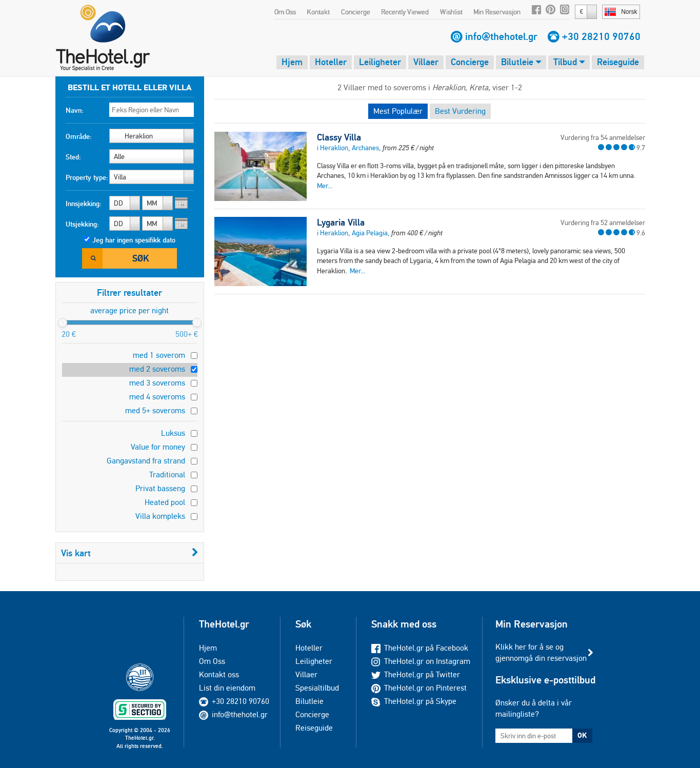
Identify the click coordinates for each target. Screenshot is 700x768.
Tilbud (569, 62)
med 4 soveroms (157, 397)
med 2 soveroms (157, 369)
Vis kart (130, 553)
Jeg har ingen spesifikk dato (134, 240)
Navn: (75, 110)
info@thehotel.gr (501, 36)
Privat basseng (160, 488)
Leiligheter (380, 62)
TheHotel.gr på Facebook (420, 648)
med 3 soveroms (157, 383)
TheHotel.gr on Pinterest (419, 688)
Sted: (73, 157)
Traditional (167, 474)
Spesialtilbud (317, 688)
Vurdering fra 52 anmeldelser (603, 223)
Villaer (426, 62)
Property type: (87, 177)
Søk (141, 258)
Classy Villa (339, 137)
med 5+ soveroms (155, 410)
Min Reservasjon (497, 12)
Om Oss (285, 12)
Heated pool (165, 502)
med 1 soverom (159, 355)
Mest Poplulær (398, 111)
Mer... (325, 186)
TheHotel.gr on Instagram (421, 661)
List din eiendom (227, 688)
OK (582, 735)
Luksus (173, 433)
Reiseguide (618, 62)
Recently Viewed (405, 12)
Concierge (356, 12)
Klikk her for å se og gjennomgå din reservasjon (541, 652)
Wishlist (451, 12)
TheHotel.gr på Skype (414, 701)
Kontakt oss (219, 674)
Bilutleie (521, 62)
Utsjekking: (82, 224)
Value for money (158, 447)
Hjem (292, 62)
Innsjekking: (84, 204)
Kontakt (318, 12)
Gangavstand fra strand (146, 461)
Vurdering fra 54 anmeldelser (603, 137)
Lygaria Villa (341, 223)
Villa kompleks (160, 516)
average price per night (129, 310)
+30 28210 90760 (601, 36)
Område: (79, 136)
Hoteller (331, 62)
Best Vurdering (460, 111)
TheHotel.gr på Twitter (416, 674)
